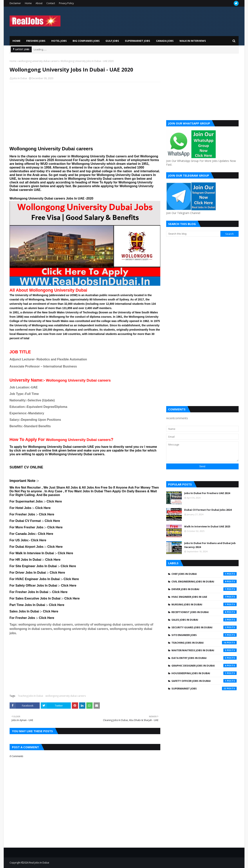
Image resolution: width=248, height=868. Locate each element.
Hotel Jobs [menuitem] (59, 41)
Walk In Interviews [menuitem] (193, 41)
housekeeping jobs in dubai (204, 673)
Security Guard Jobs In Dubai (204, 627)
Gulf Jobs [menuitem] (112, 41)
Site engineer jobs (204, 635)
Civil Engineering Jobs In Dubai (204, 581)
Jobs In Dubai (20, 78)
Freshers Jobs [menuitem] (36, 41)
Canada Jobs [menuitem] (165, 41)
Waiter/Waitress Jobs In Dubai (204, 650)
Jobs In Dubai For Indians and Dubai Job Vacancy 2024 (210, 545)
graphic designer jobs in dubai (204, 666)
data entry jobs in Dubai (204, 658)
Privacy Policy (66, 3)
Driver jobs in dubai (204, 589)
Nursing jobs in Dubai (204, 604)
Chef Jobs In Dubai (204, 574)
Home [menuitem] (16, 41)
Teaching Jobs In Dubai (30, 696)
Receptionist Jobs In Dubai (204, 612)
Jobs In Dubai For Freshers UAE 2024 (207, 493)
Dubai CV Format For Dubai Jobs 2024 (208, 510)
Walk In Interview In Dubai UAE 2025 (207, 526)
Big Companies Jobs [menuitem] (86, 41)
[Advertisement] (85, 113)
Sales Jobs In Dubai (204, 620)
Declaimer (15, 3)
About (39, 3)
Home (28, 3)
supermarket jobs (204, 688)
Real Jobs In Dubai (39, 863)
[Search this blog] (193, 234)
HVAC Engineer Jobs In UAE (204, 597)
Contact (51, 3)
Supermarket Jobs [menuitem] (138, 41)
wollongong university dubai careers (39, 61)
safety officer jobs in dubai (204, 681)
